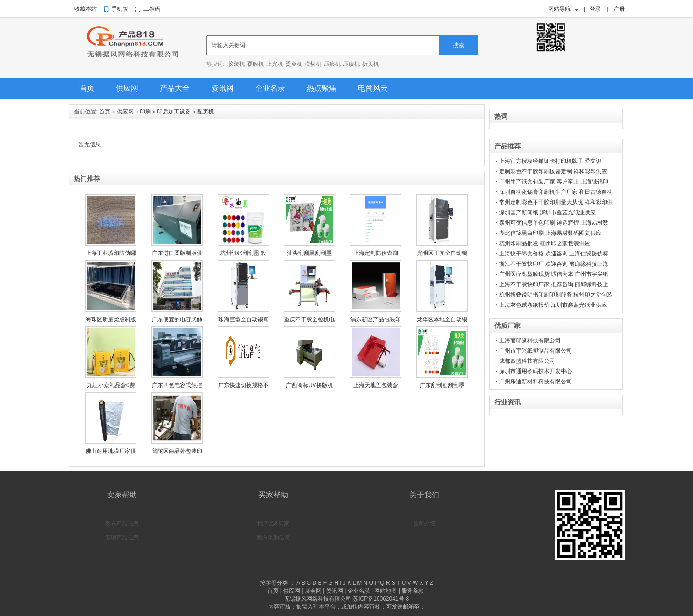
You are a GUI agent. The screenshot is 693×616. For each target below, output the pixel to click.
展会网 (313, 591)
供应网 (127, 88)
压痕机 (332, 64)
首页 (87, 88)
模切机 (313, 64)
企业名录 (270, 88)
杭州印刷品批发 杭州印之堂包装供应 (545, 243)
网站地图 (386, 591)
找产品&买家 (273, 524)
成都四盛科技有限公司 (527, 361)
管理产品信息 (122, 538)
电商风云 (373, 88)
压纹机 (351, 64)
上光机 (275, 64)
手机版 (120, 9)
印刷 (145, 112)
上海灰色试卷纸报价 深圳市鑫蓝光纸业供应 (553, 305)
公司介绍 (424, 524)
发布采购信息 (273, 538)
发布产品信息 (122, 524)
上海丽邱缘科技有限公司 (530, 340)
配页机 (206, 112)
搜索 (458, 45)
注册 (619, 9)
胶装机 (236, 64)
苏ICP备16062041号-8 (381, 599)
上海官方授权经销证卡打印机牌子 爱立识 (550, 161)
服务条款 (413, 591)
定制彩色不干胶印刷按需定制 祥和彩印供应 (553, 171)
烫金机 (294, 64)
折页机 (371, 64)
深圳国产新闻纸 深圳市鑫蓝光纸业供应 (547, 212)
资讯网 (222, 88)
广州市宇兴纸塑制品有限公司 (536, 351)
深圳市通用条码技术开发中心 (536, 371)
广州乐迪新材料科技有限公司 (536, 382)
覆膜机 (256, 64)
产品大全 (175, 88)
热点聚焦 (321, 88)
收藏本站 (86, 9)
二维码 (152, 9)
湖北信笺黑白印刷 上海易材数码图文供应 (550, 233)
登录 (595, 9)
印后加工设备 (174, 112)
